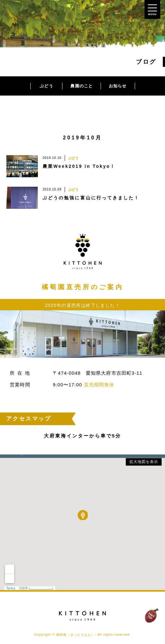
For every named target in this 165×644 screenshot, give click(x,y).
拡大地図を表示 (144, 462)
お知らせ (118, 86)
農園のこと (82, 86)
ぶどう (46, 86)
